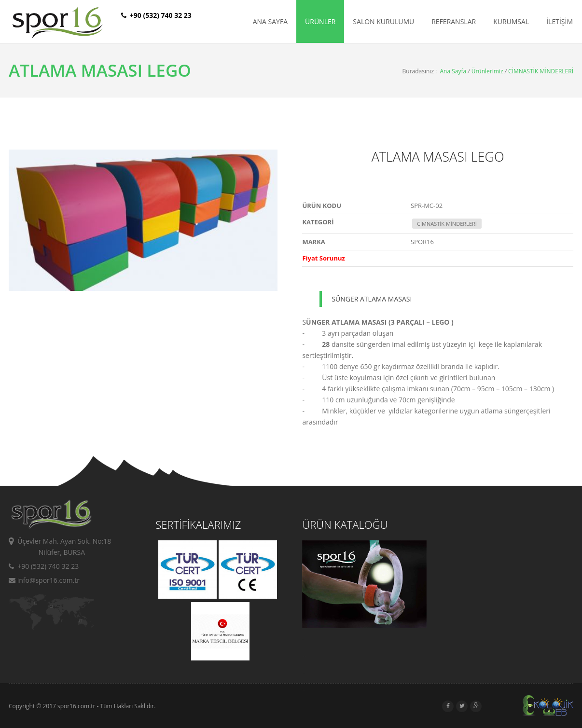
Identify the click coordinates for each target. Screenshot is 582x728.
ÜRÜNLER (320, 21)
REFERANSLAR (454, 21)
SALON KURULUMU (383, 21)
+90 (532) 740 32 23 (44, 566)
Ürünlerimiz (487, 71)
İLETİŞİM (560, 21)
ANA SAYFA (270, 21)
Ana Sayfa (453, 71)
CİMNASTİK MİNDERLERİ (541, 71)
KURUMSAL (511, 21)
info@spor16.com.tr (44, 580)
